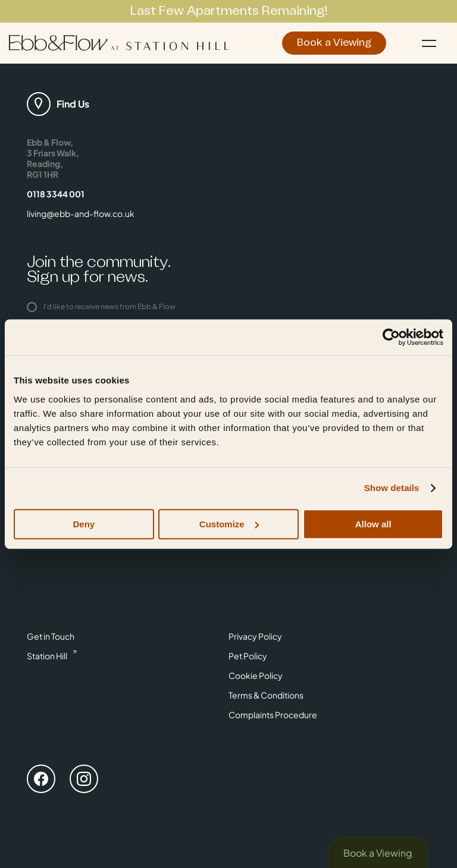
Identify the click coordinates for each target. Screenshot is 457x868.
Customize (229, 524)
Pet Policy (248, 656)
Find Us (73, 104)
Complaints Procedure (273, 715)
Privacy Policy (255, 636)
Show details (392, 488)
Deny (84, 524)
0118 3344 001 (56, 194)
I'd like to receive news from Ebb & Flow (101, 306)
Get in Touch (51, 636)
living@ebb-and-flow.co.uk (81, 213)
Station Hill (47, 656)
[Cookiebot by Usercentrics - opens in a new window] (391, 337)
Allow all (373, 524)
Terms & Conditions (266, 695)
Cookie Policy (256, 675)
